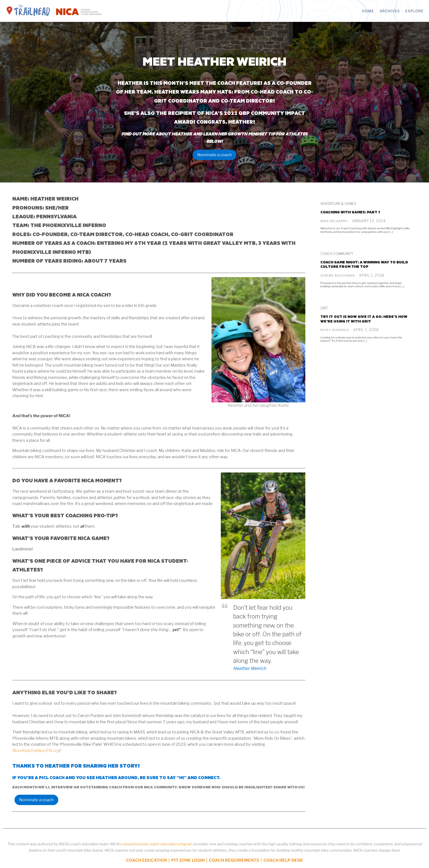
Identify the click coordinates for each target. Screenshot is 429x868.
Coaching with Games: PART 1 (350, 212)
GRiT (324, 308)
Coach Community (337, 254)
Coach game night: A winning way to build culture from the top (364, 264)
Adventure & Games (338, 204)
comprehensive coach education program (157, 844)
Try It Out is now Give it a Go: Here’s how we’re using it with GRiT (364, 319)
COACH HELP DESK (283, 860)
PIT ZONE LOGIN (188, 860)
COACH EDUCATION (147, 860)
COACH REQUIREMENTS (234, 860)
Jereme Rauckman (338, 275)
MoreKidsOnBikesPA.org (36, 751)
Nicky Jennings (335, 330)
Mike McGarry (334, 221)
